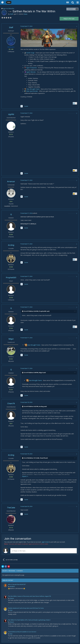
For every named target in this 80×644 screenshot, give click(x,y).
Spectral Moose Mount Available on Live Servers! (22, 632)
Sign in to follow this (8, 8)
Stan (11, 610)
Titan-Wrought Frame (33, 89)
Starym (12, 598)
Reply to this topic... (19, 551)
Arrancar (11, 181)
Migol (11, 339)
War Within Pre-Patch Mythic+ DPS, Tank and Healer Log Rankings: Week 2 (29, 620)
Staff (11, 14)
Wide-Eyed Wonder (32, 91)
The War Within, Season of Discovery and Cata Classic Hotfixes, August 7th (30, 596)
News (26, 14)
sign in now (45, 542)
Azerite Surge (30, 53)
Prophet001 (11, 278)
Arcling (11, 245)
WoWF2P (12, 586)
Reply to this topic (69, 19)
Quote (26, 106)
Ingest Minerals (31, 72)
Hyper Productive (32, 68)
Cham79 (11, 403)
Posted (26, 26)
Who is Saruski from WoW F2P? (17, 584)
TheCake (11, 508)
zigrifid (11, 114)
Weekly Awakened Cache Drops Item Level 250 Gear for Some (26, 608)
